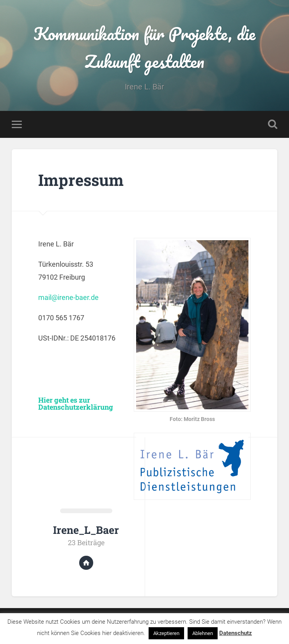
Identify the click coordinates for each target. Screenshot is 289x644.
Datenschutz (236, 633)
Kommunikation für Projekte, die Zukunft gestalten (144, 47)
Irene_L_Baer (86, 530)
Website (86, 563)
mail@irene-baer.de (68, 297)
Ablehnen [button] (203, 633)
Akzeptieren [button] (166, 633)
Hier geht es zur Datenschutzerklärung (76, 403)
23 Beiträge (86, 542)
